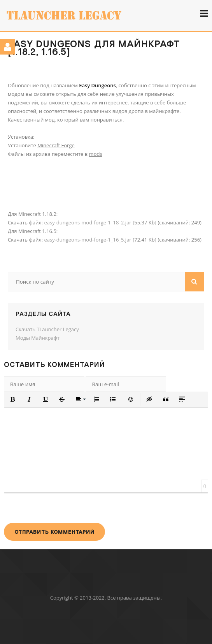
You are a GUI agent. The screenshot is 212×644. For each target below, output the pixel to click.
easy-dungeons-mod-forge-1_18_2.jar (88, 222)
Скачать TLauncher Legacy (47, 329)
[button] (13, 399)
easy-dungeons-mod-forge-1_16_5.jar (88, 240)
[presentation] (63, 508)
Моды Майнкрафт (38, 338)
